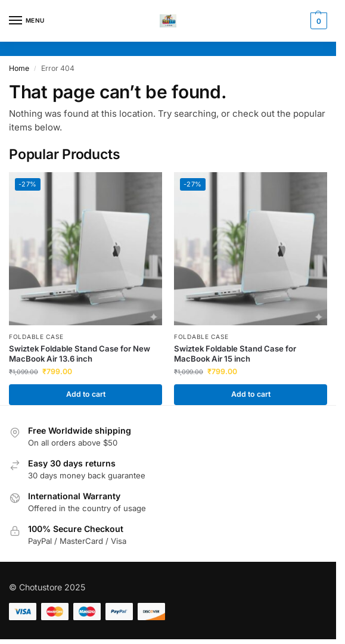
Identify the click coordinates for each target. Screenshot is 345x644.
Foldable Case (36, 337)
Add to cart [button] (86, 394)
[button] (317, 21)
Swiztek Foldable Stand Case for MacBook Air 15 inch (235, 354)
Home (19, 68)
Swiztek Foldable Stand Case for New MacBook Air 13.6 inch (80, 354)
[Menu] (27, 21)
